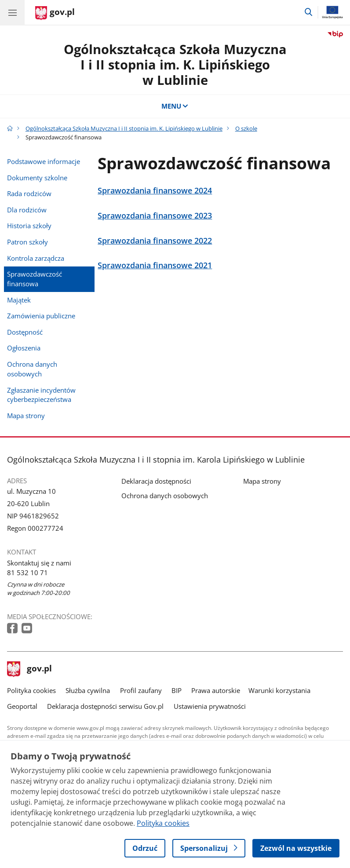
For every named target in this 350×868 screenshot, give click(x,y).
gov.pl (29, 669)
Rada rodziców (29, 193)
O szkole (246, 128)
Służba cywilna (88, 690)
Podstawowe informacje (44, 161)
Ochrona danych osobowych (32, 369)
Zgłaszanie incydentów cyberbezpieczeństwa (41, 395)
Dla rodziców (27, 210)
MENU (175, 106)
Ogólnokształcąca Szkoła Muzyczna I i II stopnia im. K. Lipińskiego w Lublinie (175, 65)
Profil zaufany (141, 690)
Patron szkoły (27, 242)
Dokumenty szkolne (37, 178)
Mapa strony (26, 416)
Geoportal (22, 706)
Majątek (19, 300)
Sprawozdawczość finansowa (35, 279)
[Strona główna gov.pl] (55, 13)
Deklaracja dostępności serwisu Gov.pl (105, 706)
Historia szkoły (29, 226)
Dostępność (25, 332)
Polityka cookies (31, 690)
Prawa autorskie (216, 690)
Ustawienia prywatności (210, 706)
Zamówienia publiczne (41, 316)
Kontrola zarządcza (36, 258)
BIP (177, 690)
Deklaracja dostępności (156, 481)
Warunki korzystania (279, 690)
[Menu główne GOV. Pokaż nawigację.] (12, 12)
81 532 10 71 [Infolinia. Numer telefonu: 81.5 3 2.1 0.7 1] (27, 573)
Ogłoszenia (24, 348)
